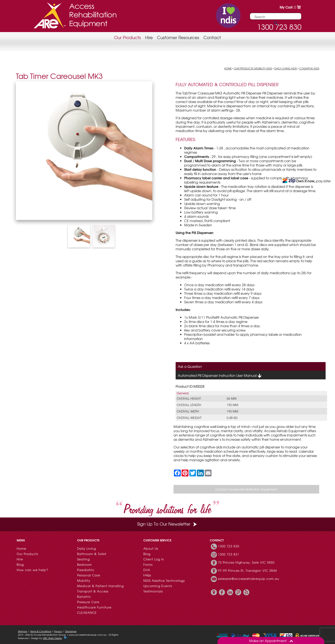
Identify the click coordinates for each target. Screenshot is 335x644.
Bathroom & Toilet (92, 554)
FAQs (147, 575)
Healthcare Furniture (94, 607)
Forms (148, 564)
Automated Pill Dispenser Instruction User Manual (220, 376)
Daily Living (87, 548)
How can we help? (32, 570)
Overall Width (188, 411)
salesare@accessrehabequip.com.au (249, 579)
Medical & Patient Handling (100, 586)
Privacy (58, 631)
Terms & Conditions (41, 631)
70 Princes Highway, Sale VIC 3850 (246, 562)
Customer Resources (178, 37)
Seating (83, 559)
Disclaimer (71, 631)
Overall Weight (189, 418)
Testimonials (153, 591)
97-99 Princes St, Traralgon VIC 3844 (247, 570)
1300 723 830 (229, 546)
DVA (147, 570)
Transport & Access (93, 591)
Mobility (84, 581)
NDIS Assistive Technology (164, 581)
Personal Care (89, 575)
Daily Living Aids (286, 68)
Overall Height (189, 398)
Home (228, 68)
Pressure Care (88, 602)
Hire (149, 37)
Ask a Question (190, 366)
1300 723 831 (229, 554)
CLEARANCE (87, 613)
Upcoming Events (158, 586)
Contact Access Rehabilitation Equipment (246, 489)
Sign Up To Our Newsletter (167, 524)
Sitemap (23, 631)
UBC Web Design (52, 638)
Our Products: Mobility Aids (253, 68)
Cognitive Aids (309, 68)
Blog (20, 564)
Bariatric (84, 597)
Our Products (127, 37)
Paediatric (86, 570)
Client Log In (154, 559)
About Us (151, 548)
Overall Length (189, 405)
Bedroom (84, 564)
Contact (212, 37)
